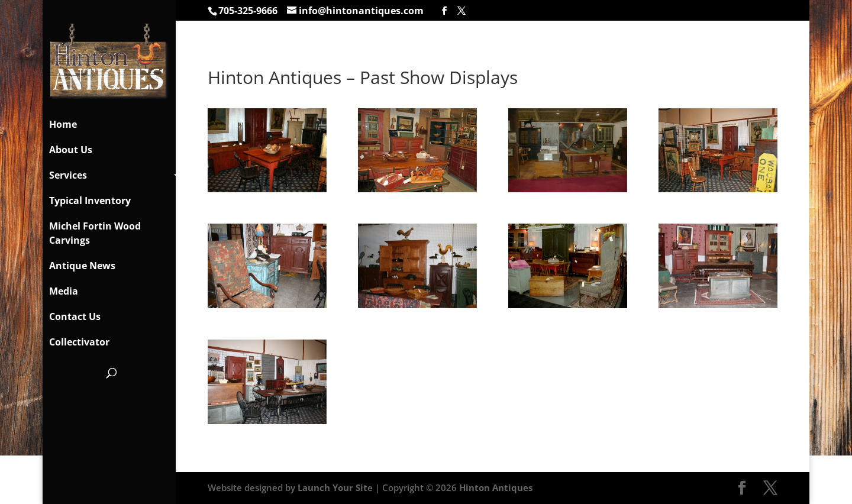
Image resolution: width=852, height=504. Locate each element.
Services (68, 175)
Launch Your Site (335, 487)
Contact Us (75, 316)
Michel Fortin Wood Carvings (95, 233)
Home (63, 124)
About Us (71, 150)
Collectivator (79, 342)
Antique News (82, 266)
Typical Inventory (90, 201)
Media (64, 291)
